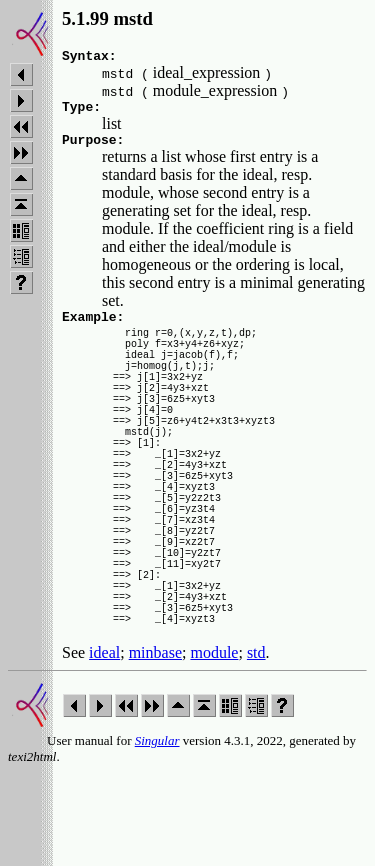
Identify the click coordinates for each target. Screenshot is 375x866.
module (214, 745)
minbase (155, 745)
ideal (104, 745)
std (256, 745)
